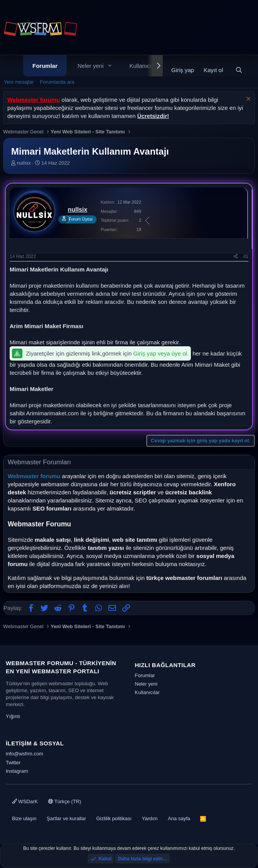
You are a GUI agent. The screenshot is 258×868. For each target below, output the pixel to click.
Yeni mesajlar (19, 82)
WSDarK (25, 801)
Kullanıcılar (143, 66)
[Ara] (239, 70)
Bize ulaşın (24, 818)
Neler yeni (91, 66)
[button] (110, 66)
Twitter (13, 763)
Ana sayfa (179, 818)
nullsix (24, 163)
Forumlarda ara (57, 82)
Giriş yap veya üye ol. (161, 353)
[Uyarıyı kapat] (247, 100)
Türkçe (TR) (65, 801)
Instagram (17, 771)
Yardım (150, 818)
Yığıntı (13, 716)
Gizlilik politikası (114, 818)
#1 (246, 256)
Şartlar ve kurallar (66, 818)
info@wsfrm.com (24, 754)
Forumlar (45, 66)
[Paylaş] (236, 257)
